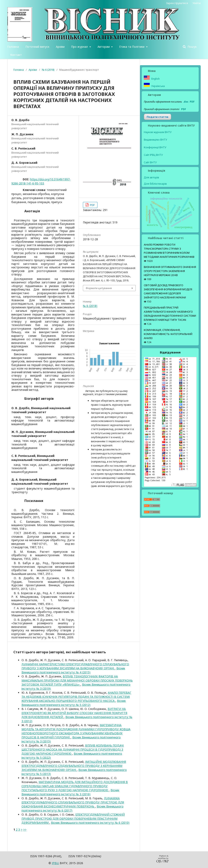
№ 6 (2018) (48, 70)
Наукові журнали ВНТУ (158, 132)
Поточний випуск (37, 47)
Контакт (16, 55)
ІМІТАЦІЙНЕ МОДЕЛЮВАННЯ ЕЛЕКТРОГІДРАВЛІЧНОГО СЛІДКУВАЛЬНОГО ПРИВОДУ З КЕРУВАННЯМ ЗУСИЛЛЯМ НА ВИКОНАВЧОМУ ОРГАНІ (74, 766)
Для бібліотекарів (155, 184)
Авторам (104, 47)
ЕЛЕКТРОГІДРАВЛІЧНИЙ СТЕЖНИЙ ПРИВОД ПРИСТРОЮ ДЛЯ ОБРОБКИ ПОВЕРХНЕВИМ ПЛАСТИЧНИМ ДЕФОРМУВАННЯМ (73, 819)
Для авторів (151, 177)
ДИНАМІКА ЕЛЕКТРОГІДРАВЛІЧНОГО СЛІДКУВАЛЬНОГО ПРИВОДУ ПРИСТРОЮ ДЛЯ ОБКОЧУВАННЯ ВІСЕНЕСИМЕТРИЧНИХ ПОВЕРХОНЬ (73, 802)
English (155, 79)
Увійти (197, 3)
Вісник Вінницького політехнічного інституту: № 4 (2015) (73, 670)
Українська (158, 86)
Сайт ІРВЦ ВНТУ (153, 155)
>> (25, 830)
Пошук (192, 47)
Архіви (60, 47)
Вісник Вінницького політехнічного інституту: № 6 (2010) (90, 823)
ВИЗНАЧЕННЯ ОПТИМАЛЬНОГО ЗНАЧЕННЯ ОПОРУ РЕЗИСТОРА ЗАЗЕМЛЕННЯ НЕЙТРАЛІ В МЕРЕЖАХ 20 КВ (170, 271)
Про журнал (80, 47)
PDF (92, 205)
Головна (13, 47)
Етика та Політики (132, 47)
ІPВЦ (55, 863)
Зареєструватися (177, 3)
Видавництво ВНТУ (155, 140)
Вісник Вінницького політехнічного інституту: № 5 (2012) (74, 703)
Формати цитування (99, 288)
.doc (186, 102)
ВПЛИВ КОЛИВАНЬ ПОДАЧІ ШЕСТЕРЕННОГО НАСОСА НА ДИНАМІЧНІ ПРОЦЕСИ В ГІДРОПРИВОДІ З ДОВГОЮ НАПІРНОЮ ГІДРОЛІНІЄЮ (73, 749)
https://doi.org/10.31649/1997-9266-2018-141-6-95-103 (41, 181)
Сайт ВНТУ (150, 162)
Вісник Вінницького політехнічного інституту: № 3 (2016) (70, 792)
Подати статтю (158, 117)
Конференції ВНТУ (155, 147)
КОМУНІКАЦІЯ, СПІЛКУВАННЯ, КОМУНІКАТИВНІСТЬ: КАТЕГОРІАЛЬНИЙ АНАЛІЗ (168, 334)
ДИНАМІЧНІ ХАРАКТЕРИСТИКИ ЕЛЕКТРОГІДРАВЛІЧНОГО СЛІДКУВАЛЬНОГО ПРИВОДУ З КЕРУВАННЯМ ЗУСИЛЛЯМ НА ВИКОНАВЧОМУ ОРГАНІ (75, 666)
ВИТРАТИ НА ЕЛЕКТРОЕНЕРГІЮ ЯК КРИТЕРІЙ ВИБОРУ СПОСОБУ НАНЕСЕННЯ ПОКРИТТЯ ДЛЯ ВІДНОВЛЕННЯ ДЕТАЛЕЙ (74, 713)
